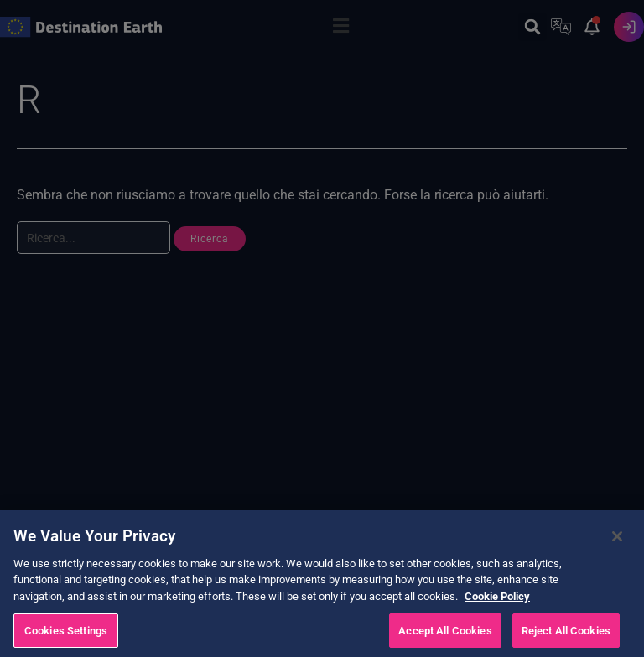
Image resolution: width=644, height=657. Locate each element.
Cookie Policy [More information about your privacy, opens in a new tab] (497, 612)
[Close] (617, 552)
